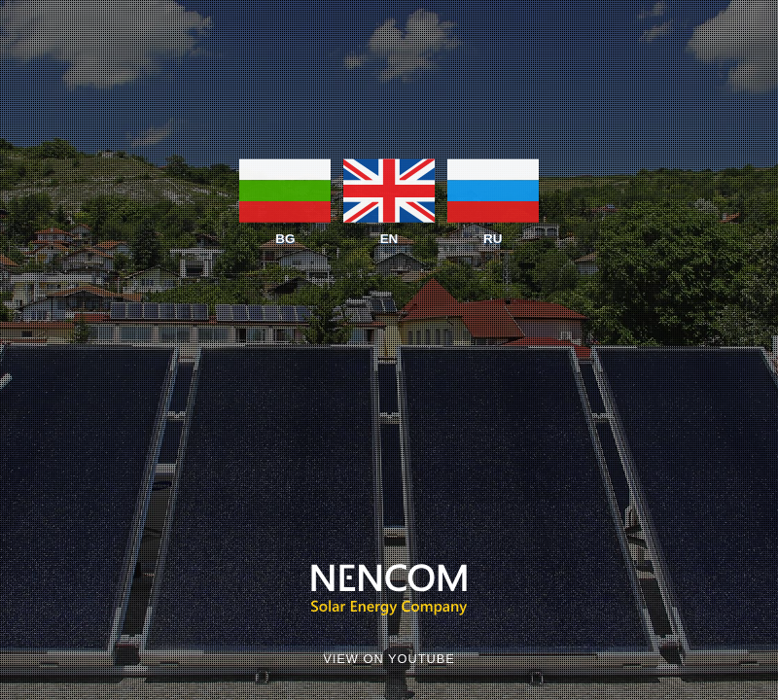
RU (493, 201)
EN (389, 201)
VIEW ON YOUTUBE (389, 659)
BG (285, 201)
